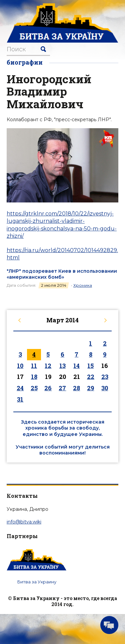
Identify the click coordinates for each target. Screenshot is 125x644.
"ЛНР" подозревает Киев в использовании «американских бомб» (62, 274)
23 (105, 377)
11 (34, 366)
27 (62, 388)
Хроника (83, 285)
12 (48, 366)
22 (91, 377)
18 (34, 377)
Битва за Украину (37, 582)
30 (105, 388)
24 (20, 388)
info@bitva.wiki (24, 522)
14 (76, 366)
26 (48, 388)
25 (34, 388)
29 (90, 388)
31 (20, 399)
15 (90, 366)
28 (76, 388)
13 (62, 366)
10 (20, 366)
